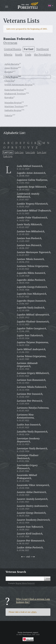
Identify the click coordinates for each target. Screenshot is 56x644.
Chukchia (9, 81)
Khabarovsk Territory (15, 94)
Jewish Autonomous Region (18, 85)
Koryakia (9, 97)
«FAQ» (34, 612)
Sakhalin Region (13, 110)
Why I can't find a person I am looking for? (33, 600)
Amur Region (11, 68)
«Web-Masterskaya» (25, 635)
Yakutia (8, 115)
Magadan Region (13, 103)
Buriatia (9, 72)
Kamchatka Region (14, 90)
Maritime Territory (14, 106)
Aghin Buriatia (12, 64)
